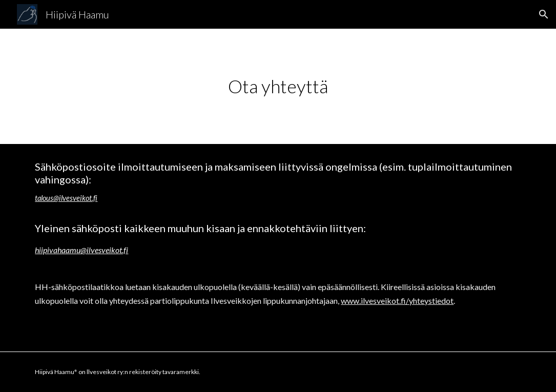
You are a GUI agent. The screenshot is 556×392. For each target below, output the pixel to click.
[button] (544, 14)
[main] (278, 86)
